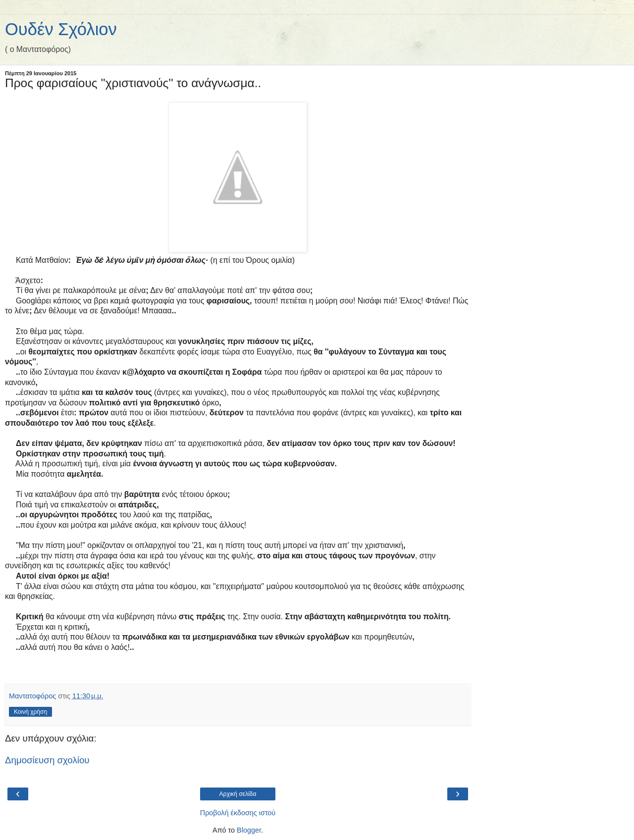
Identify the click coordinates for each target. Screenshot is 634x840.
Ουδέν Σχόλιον (61, 29)
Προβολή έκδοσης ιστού (238, 813)
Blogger (249, 830)
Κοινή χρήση (30, 712)
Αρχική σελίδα (238, 794)
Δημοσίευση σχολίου (47, 760)
